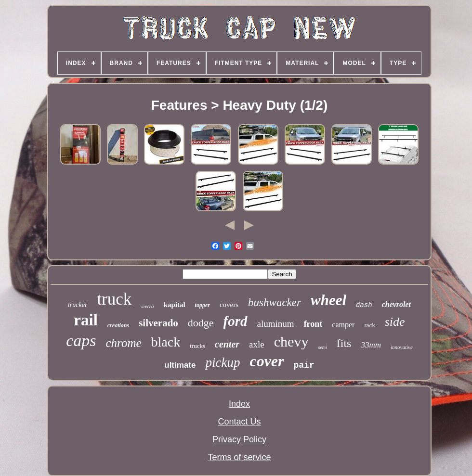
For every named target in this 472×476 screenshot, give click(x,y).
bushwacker (275, 302)
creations (118, 325)
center (227, 344)
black (166, 342)
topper (203, 305)
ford (236, 321)
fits (344, 343)
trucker (78, 305)
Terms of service (239, 457)
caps (81, 341)
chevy (291, 341)
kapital (175, 305)
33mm (371, 345)
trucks (197, 346)
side (395, 322)
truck (114, 299)
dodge (201, 323)
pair (304, 365)
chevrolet (396, 304)
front (313, 324)
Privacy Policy (239, 439)
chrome (124, 343)
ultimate (180, 365)
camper (343, 325)
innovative (402, 347)
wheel (328, 300)
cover (267, 361)
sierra (147, 306)
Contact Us (239, 422)
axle (257, 344)
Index (239, 404)
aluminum (276, 324)
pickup (223, 362)
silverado (158, 323)
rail (85, 320)
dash (364, 305)
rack (369, 325)
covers (229, 305)
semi (322, 347)
